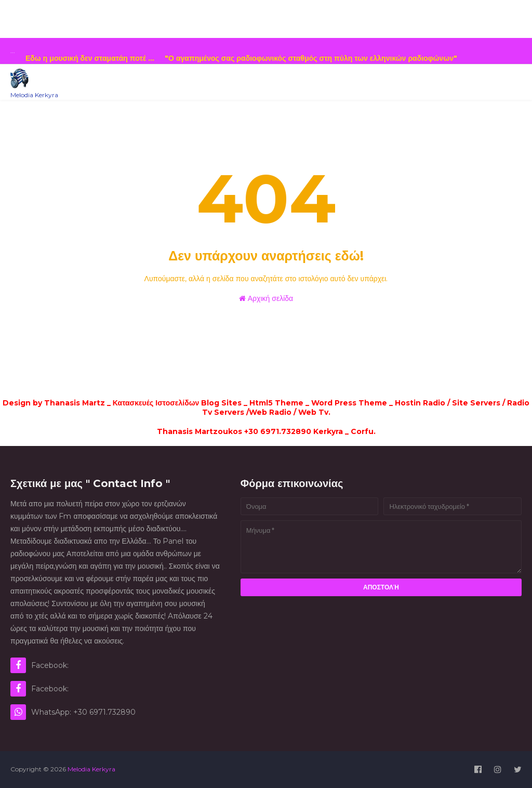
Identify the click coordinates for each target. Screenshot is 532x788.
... (13, 51)
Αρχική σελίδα (266, 298)
